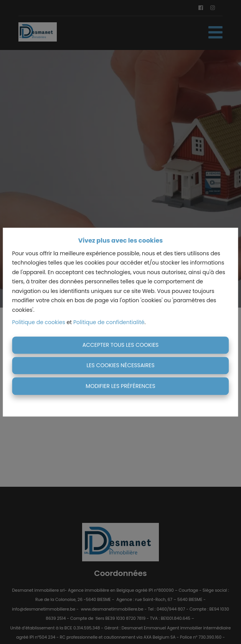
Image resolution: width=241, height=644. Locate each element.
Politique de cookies (38, 323)
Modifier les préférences (120, 386)
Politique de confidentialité (109, 323)
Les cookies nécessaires (120, 366)
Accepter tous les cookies (121, 345)
